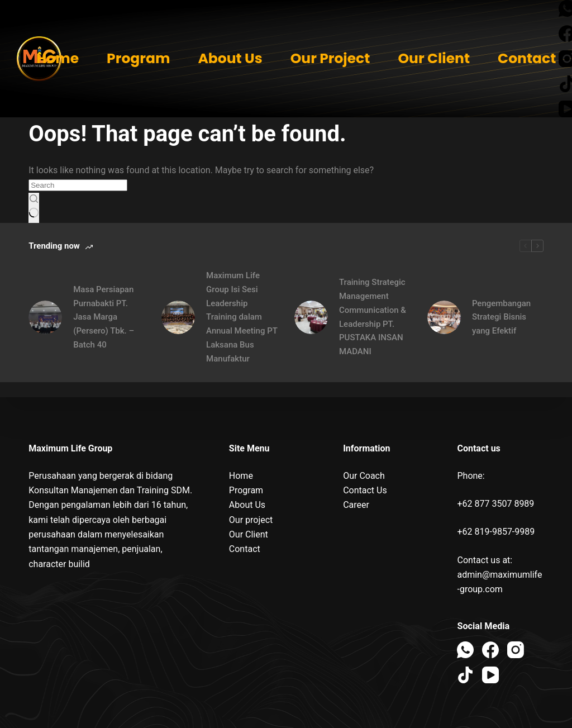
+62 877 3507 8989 (495, 504)
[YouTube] (490, 675)
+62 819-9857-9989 (496, 532)
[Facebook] (490, 650)
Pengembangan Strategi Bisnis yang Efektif (501, 317)
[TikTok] (465, 675)
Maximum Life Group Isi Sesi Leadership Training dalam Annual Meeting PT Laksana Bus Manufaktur (242, 317)
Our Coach (364, 476)
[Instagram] (516, 650)
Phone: (471, 476)
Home (58, 58)
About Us (230, 58)
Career (356, 505)
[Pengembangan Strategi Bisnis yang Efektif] (444, 317)
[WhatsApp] (465, 650)
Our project (251, 520)
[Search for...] (78, 185)
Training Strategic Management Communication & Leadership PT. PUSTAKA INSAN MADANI (373, 317)
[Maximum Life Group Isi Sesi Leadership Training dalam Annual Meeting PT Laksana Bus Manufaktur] (178, 317)
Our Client (434, 58)
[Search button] (34, 208)
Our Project (330, 58)
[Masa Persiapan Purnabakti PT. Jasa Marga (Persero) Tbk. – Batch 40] (45, 317)
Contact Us (365, 490)
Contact (527, 58)
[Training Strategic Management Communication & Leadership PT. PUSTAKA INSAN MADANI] (311, 317)
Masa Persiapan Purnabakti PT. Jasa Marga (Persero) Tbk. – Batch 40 (104, 317)
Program (138, 58)
